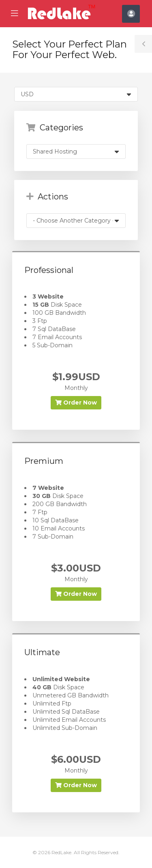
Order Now (76, 403)
